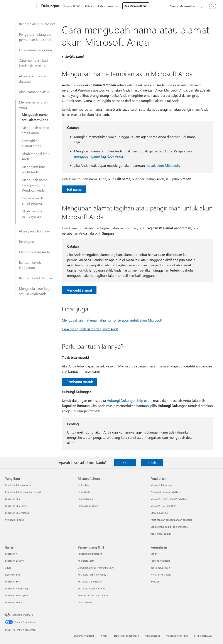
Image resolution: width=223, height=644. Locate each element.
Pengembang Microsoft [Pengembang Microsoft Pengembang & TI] (90, 554)
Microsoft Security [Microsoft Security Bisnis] (15, 561)
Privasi (103, 636)
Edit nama (74, 189)
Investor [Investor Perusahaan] (155, 581)
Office (89, 6)
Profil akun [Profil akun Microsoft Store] (83, 485)
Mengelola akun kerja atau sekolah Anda (35, 291)
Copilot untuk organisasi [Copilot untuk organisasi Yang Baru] (18, 485)
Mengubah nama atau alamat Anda (35, 117)
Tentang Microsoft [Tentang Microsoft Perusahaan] (160, 561)
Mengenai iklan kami (177, 636)
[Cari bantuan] (202, 6)
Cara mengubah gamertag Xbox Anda (90, 329)
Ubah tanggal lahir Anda (36, 156)
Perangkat (27, 241)
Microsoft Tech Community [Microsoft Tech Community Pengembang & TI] (92, 575)
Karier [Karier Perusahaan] (154, 554)
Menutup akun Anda (34, 252)
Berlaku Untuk (75, 57)
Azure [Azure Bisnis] (8, 568)
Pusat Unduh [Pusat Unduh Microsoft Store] (84, 492)
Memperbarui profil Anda (34, 105)
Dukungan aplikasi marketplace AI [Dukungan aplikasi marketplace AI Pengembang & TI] (96, 568)
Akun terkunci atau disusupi (33, 79)
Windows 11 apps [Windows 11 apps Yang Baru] (14, 520)
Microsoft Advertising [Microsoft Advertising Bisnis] (17, 588)
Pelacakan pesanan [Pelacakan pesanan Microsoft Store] (88, 506)
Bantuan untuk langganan (30, 265)
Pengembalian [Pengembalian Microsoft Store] (85, 499)
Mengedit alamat (79, 290)
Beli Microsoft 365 (136, 6)
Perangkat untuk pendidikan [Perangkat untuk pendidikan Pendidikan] (165, 492)
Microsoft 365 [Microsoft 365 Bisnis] (13, 581)
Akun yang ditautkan (35, 231)
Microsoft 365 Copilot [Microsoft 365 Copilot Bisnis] (17, 595)
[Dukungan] (50, 6)
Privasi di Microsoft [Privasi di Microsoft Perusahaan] (161, 575)
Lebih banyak (106, 6)
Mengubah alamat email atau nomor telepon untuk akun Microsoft (112, 320)
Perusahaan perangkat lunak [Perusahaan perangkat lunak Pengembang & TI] (93, 595)
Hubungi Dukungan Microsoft (129, 400)
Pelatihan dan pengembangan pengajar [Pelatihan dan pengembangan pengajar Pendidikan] (171, 520)
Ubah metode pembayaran (32, 214)
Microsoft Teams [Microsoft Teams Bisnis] (14, 602)
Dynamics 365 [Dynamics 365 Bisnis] (13, 575)
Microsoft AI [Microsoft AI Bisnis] (12, 554)
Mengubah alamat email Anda (35, 130)
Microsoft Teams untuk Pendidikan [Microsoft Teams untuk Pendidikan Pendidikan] (169, 499)
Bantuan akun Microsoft (37, 24)
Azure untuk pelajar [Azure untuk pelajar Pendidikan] (161, 534)
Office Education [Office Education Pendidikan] (159, 513)
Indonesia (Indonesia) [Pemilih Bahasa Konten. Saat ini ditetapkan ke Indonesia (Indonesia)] (23, 615)
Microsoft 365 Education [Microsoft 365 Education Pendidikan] (163, 506)
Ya (125, 463)
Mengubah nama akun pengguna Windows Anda (35, 185)
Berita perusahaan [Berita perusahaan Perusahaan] (160, 568)
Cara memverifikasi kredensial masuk (34, 63)
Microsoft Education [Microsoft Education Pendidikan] (161, 485)
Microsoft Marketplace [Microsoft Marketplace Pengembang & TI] (90, 581)
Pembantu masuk (80, 382)
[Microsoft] (20, 6)
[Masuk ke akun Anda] (213, 6)
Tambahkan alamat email (31, 143)
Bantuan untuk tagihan (36, 278)
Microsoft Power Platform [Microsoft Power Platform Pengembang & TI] (91, 588)
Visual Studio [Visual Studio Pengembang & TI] (85, 602)
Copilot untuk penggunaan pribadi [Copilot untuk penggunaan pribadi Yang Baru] (23, 492)
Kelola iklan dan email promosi (34, 201)
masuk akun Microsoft (162, 165)
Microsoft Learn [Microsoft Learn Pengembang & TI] (86, 561)
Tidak (152, 463)
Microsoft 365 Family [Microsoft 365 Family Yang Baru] (16, 506)
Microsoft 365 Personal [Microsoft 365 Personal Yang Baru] (17, 513)
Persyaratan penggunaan (126, 636)
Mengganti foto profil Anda (33, 169)
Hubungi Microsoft (84, 636)
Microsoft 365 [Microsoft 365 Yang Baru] (13, 499)
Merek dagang (152, 636)
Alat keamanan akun (34, 92)
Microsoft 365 (72, 6)
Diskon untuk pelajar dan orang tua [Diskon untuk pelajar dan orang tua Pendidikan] (169, 527)
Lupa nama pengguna (35, 50)
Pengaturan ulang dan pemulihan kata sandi (36, 37)
